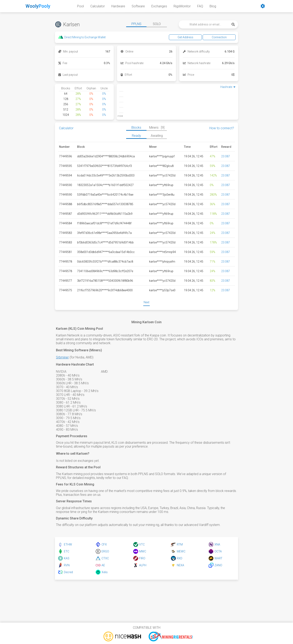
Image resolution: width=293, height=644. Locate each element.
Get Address (185, 37)
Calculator (98, 6)
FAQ (200, 6)
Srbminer (62, 357)
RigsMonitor (182, 6)
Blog (213, 6)
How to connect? (222, 128)
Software (138, 6)
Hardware (118, 6)
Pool (80, 6)
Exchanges (159, 6)
